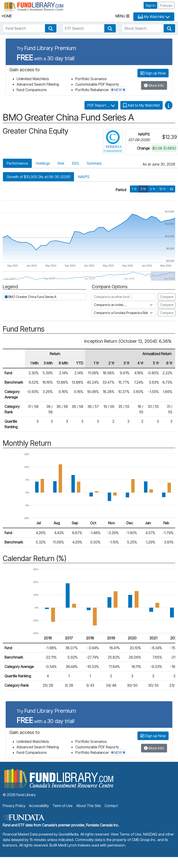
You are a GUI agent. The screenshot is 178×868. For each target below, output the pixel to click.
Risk (61, 163)
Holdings (43, 163)
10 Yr (163, 189)
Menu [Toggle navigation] (122, 16)
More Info (154, 85)
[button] (51, 28)
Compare (167, 297)
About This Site (89, 806)
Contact (111, 806)
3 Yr (143, 189)
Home (7, 16)
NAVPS (84, 177)
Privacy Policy (14, 806)
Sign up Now (153, 73)
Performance (17, 163)
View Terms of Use (126, 834)
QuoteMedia (69, 834)
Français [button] (166, 5)
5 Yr (153, 189)
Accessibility (39, 806)
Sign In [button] (150, 5)
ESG (76, 163)
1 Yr (134, 189)
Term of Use (63, 806)
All (171, 189)
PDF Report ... (101, 105)
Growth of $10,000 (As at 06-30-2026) (38, 177)
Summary (94, 163)
